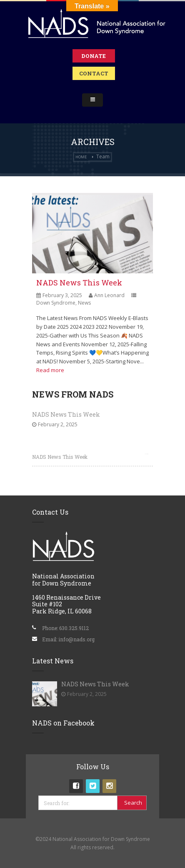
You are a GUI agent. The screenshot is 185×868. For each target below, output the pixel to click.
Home (81, 157)
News (84, 303)
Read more (50, 370)
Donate (94, 56)
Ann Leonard (109, 295)
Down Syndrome (56, 303)
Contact (94, 73)
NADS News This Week (79, 283)
